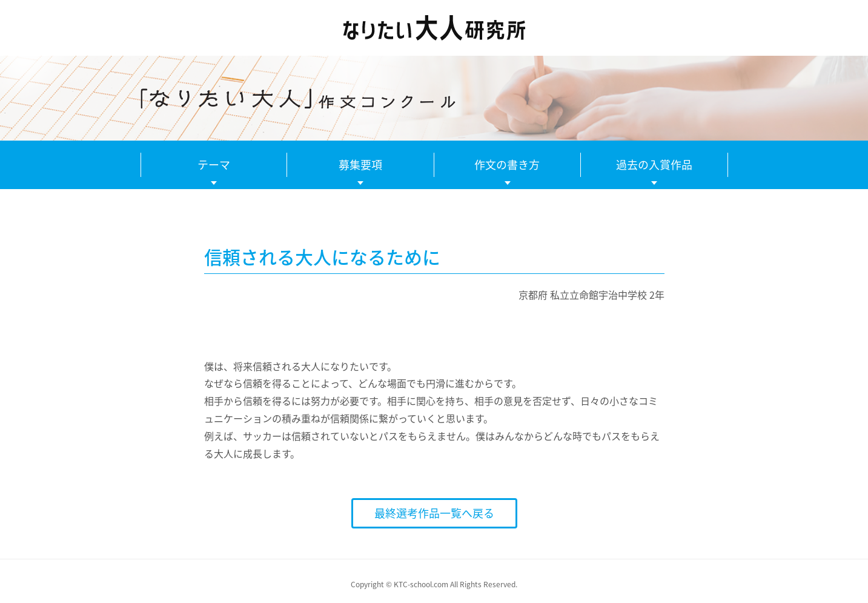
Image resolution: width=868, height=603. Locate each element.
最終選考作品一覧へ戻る (434, 513)
